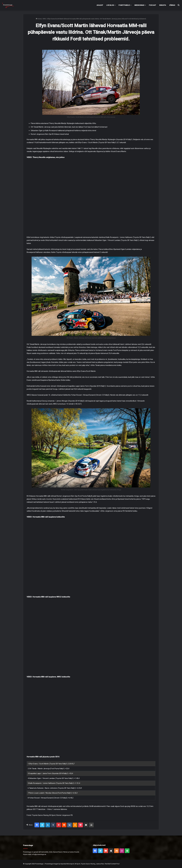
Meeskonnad (139, 5)
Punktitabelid (124, 5)
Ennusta (163, 5)
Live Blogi (110, 5)
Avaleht (100, 5)
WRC (44, 19)
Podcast (152, 5)
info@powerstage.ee (39, 854)
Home (39, 19)
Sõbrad (172, 5)
